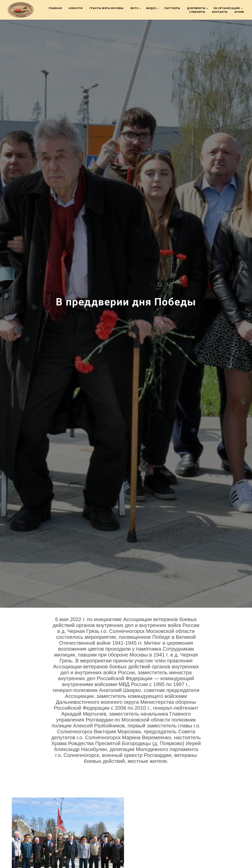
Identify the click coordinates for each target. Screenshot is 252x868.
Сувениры (197, 12)
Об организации (227, 8)
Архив (239, 12)
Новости (76, 8)
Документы (196, 8)
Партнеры (172, 8)
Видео (151, 8)
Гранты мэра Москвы (107, 8)
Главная (55, 8)
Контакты (220, 12)
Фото (134, 8)
